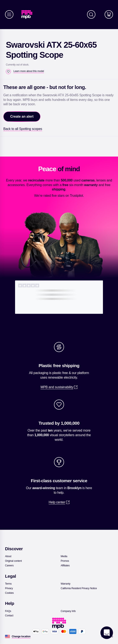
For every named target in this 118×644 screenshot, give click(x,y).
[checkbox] (8, 72)
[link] (29, 15)
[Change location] (21, 636)
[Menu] (9, 14)
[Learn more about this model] (29, 71)
